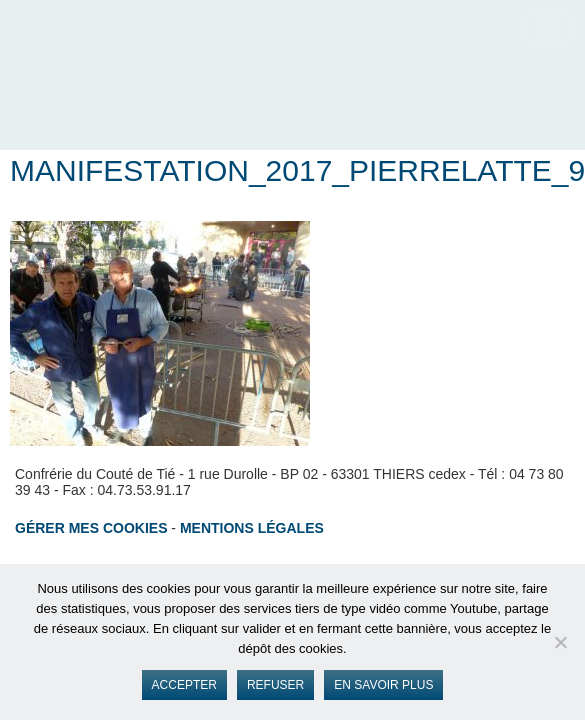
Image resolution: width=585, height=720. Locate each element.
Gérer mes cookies (91, 528)
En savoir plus (383, 685)
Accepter (184, 685)
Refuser (275, 685)
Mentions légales (252, 528)
